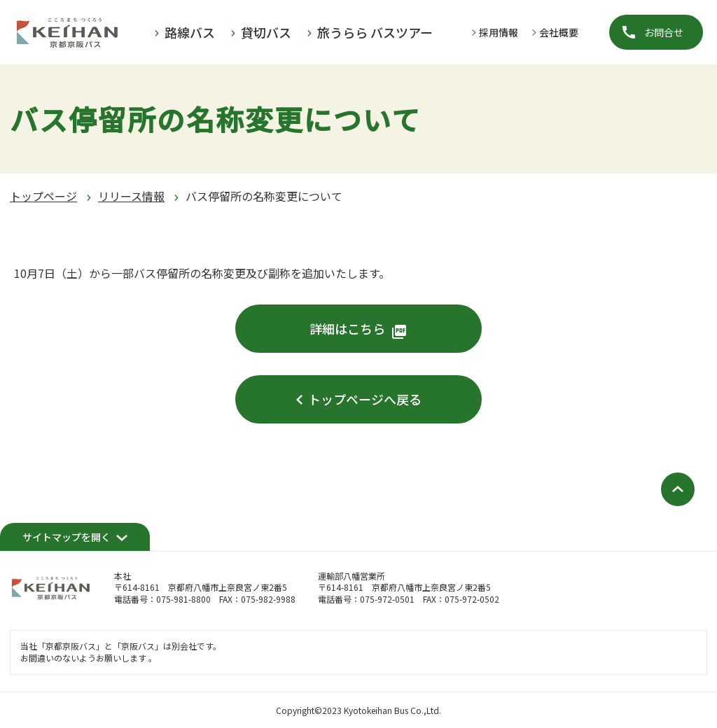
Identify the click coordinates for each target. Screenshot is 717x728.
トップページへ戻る (365, 399)
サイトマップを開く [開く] (67, 537)
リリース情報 (131, 196)
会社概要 (559, 32)
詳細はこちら (347, 328)
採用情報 (499, 32)
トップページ (43, 196)
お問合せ (664, 32)
